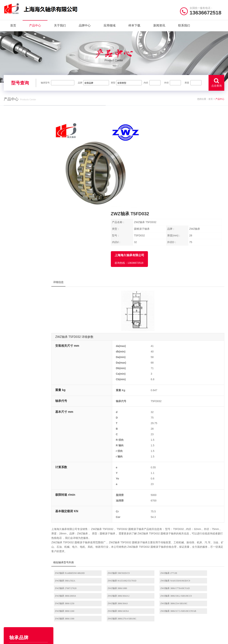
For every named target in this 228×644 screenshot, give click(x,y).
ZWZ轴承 (30, 224)
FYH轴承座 (30, 176)
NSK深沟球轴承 (126, 586)
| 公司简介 (22, 639)
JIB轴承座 (30, 271)
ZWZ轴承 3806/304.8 (118, 521)
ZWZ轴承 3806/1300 (158, 529)
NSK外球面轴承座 (127, 609)
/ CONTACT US (189, 576)
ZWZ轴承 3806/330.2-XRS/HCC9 (204, 514)
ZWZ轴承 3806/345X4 (79, 529)
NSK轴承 (30, 158)
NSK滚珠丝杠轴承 (152, 603)
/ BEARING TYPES (134, 576)
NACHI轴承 (30, 252)
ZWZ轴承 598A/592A (198, 499)
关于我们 (60, 28)
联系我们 (184, 28)
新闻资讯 (159, 28)
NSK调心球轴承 (126, 597)
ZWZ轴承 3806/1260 (198, 521)
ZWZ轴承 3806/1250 (78, 521)
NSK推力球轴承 (126, 592)
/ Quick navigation (19, 576)
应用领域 (110, 28)
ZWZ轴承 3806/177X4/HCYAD (83, 514)
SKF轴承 (30, 214)
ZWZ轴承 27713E (157, 499)
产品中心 (35, 28)
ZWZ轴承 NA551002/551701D (83, 506)
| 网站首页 (10, 639)
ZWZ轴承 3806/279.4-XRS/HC (203, 529)
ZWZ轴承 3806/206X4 (119, 514)
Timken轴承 (30, 195)
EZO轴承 (30, 167)
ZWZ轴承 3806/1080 (198, 506)
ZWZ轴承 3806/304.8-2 (159, 514)
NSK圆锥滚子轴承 (152, 609)
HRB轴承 (30, 205)
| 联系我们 (36, 639)
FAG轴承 (30, 242)
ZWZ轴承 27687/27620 (159, 506)
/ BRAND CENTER (77, 576)
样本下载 (134, 28)
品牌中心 (85, 28)
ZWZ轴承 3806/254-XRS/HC (162, 521)
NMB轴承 (30, 233)
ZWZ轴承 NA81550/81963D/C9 (123, 506)
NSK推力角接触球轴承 (153, 615)
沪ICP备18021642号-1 (158, 639)
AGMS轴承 (30, 261)
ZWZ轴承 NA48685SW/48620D (83, 499)
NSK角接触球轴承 (127, 603)
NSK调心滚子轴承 (152, 592)
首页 (13, 28)
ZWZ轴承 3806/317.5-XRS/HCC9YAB (125, 529)
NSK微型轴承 (125, 615)
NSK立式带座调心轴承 (153, 597)
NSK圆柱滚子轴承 (152, 586)
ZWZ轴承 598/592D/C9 (119, 499)
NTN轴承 (30, 186)
